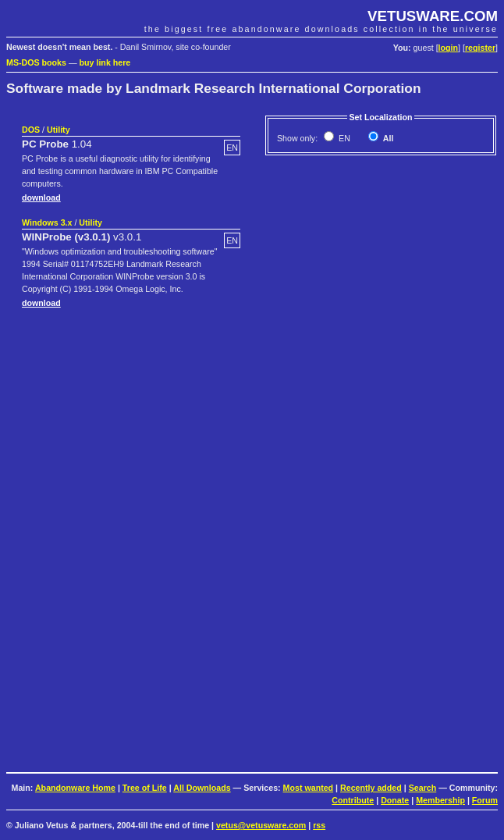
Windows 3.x (47, 222)
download (41, 198)
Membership (440, 800)
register (480, 48)
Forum (485, 800)
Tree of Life (145, 788)
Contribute (353, 800)
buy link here (105, 62)
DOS (31, 130)
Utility (59, 130)
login (448, 48)
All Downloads (202, 788)
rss (319, 825)
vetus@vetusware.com (261, 825)
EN (343, 138)
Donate (395, 800)
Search (423, 788)
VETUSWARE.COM (433, 16)
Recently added (371, 788)
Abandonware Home (75, 788)
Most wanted (309, 788)
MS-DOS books (36, 62)
